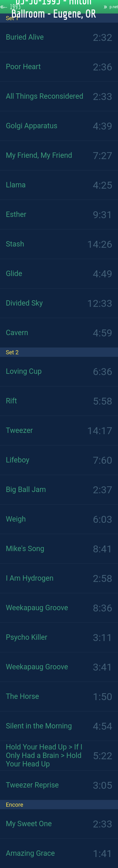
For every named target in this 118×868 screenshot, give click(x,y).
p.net (114, 7)
